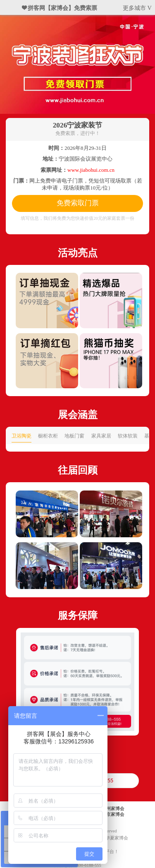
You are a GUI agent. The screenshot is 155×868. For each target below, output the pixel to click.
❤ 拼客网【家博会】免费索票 (60, 8)
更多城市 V (137, 8)
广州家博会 (113, 809)
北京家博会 (113, 814)
